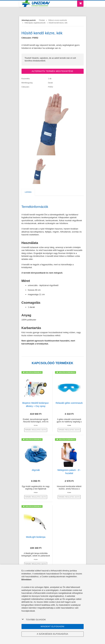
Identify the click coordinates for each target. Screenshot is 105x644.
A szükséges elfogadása (52, 634)
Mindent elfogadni (52, 626)
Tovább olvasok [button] (34, 620)
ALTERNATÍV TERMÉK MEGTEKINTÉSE (52, 71)
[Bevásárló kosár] (80, 4)
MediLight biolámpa (36, 537)
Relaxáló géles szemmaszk (69, 403)
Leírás (28, 192)
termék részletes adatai (36, 430)
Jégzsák (36, 470)
